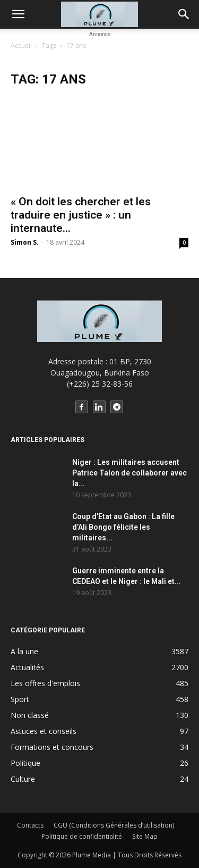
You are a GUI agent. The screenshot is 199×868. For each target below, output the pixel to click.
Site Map (145, 836)
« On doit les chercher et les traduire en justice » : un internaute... (81, 215)
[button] (18, 14)
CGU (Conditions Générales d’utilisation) (114, 825)
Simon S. (25, 242)
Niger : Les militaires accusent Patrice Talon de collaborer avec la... (129, 473)
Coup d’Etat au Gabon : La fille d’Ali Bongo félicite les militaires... (123, 527)
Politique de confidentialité (82, 836)
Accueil (21, 45)
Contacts (30, 825)
